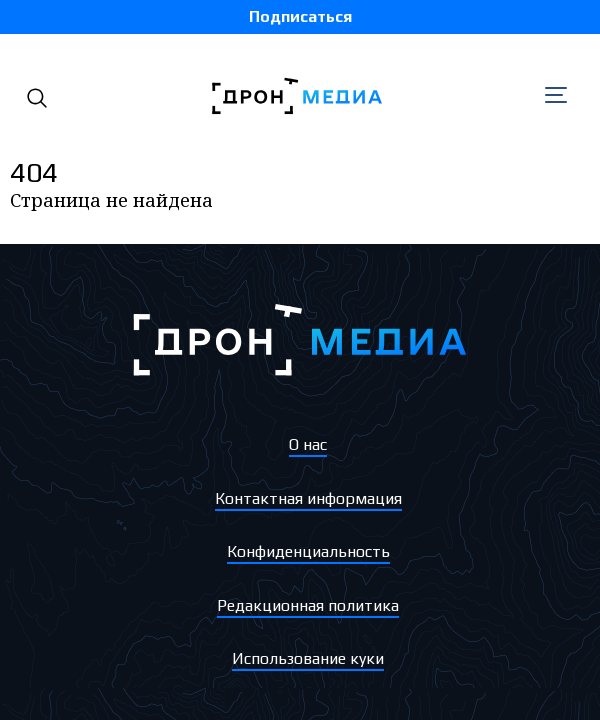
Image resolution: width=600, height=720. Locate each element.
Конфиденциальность (308, 551)
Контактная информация (308, 498)
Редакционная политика (308, 605)
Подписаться (300, 16)
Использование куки (308, 658)
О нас (308, 444)
